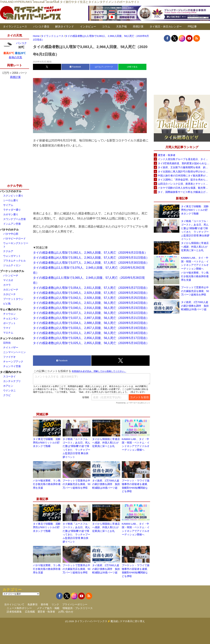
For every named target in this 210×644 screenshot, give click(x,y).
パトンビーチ (11, 275)
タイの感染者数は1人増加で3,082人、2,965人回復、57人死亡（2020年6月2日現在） (90, 253)
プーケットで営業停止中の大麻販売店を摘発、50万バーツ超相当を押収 (77, 484)
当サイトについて (14, 604)
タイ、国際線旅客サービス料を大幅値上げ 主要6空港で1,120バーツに (184, 192)
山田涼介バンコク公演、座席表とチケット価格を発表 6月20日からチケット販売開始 (184, 184)
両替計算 (138, 27)
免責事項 (32, 604)
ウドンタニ (9, 390)
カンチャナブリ (12, 381)
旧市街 (7, 343)
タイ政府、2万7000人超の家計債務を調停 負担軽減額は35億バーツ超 (106, 484)
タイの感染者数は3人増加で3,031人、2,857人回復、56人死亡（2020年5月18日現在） (91, 333)
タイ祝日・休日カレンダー (166, 27)
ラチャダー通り (12, 210)
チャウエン (9, 314)
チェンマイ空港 (12, 366)
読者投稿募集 (14, 612)
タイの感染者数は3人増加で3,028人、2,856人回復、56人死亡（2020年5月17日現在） (91, 338)
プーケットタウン (13, 299)
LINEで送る (132, 67)
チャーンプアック (13, 362)
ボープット (9, 323)
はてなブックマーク (104, 67)
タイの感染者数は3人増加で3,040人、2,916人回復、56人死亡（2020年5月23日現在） (91, 308)
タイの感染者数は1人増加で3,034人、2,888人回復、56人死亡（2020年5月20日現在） (91, 323)
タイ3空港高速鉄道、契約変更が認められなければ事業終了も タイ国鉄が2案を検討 (184, 163)
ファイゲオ (9, 357)
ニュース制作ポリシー (19, 608)
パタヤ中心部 (11, 234)
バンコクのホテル (11, 191)
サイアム (8, 205)
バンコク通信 (41, 27)
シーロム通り (11, 200)
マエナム (8, 333)
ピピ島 (7, 304)
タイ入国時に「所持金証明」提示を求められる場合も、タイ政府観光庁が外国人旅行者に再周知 (184, 180)
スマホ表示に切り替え (132, 621)
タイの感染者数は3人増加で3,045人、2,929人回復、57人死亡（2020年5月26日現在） (91, 293)
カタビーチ (9, 294)
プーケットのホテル (12, 271)
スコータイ (9, 376)
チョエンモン (11, 318)
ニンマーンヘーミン (14, 352)
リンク (55, 604)
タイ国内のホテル (11, 372)
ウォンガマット (12, 256)
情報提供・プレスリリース (78, 608)
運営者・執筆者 (167, 155)
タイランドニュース (15, 27)
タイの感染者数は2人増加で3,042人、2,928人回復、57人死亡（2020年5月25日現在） (91, 298)
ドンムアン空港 (12, 224)
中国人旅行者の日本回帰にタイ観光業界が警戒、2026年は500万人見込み (184, 176)
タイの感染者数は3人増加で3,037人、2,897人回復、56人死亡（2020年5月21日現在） (91, 318)
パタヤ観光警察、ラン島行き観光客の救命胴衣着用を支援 (47, 484)
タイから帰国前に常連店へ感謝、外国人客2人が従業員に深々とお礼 (106, 443)
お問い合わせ (66, 612)
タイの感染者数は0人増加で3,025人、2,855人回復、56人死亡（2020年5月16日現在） (91, 343)
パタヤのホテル (9, 230)
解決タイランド (65, 27)
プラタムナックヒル (14, 261)
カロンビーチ (11, 290)
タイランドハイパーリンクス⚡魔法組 (96, 621)
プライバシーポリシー (75, 604)
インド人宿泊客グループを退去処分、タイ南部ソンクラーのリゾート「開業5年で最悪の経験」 (184, 159)
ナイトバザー (11, 347)
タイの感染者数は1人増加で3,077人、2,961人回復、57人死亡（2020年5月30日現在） (91, 263)
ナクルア (8, 251)
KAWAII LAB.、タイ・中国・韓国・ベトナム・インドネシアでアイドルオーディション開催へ (195, 263)
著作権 (44, 604)
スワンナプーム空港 (14, 219)
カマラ (7, 285)
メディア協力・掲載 (48, 608)
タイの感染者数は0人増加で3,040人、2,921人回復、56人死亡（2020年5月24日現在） (91, 303)
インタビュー (88, 27)
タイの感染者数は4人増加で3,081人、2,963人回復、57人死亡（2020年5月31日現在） (91, 258)
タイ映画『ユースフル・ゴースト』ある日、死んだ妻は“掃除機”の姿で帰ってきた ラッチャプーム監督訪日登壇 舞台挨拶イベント (195, 230)
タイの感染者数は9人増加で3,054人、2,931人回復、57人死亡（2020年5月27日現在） (91, 288)
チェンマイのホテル (12, 338)
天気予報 (121, 27)
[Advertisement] (92, 179)
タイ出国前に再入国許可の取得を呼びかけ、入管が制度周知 (184, 172)
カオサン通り (11, 214)
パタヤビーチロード (14, 238)
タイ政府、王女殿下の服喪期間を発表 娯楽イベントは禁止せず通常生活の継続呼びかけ (184, 167)
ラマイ (7, 328)
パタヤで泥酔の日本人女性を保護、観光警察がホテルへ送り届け (184, 188)
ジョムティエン (12, 265)
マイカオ (8, 280)
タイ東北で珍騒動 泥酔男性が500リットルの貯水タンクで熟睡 (47, 443)
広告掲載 (30, 612)
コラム (106, 27)
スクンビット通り (13, 196)
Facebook (75, 67)
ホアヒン (8, 386)
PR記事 (192, 27)
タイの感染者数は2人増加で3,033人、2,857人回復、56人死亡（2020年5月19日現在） (91, 328)
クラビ (7, 395)
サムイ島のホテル (11, 309)
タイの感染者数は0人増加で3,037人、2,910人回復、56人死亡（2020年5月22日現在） (91, 313)
